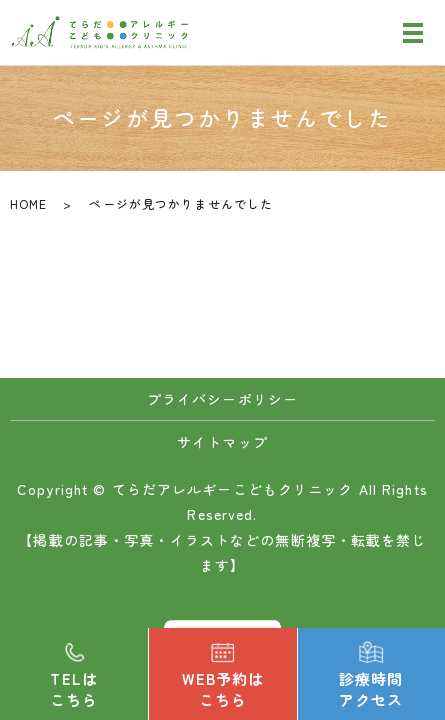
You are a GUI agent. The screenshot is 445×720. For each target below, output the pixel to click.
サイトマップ (222, 442)
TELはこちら (74, 689)
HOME (28, 203)
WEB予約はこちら (223, 689)
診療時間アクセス (371, 689)
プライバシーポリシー (222, 399)
